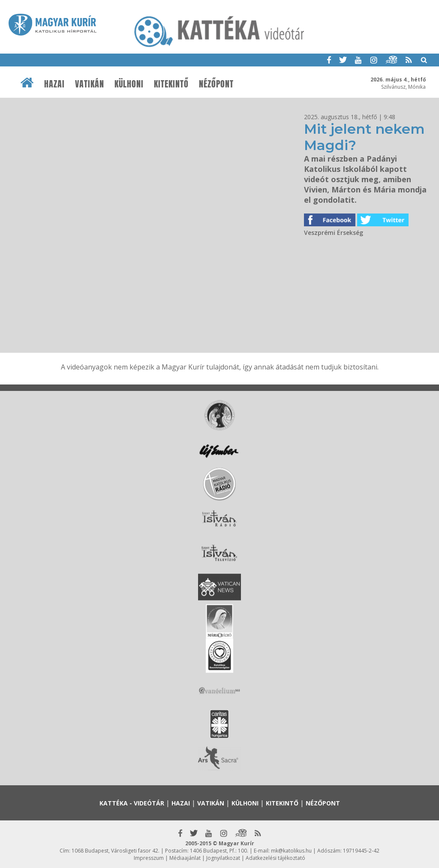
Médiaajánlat (185, 858)
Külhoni (129, 84)
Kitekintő (171, 84)
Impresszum (149, 858)
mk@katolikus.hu (291, 851)
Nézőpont (216, 84)
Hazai (54, 84)
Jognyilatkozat (223, 858)
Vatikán (90, 84)
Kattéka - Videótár (132, 803)
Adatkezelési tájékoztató (275, 858)
